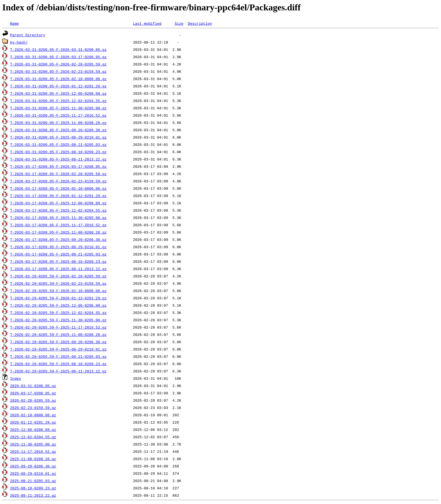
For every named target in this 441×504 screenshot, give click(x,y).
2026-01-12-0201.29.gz (33, 422)
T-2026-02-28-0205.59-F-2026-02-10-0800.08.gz (58, 291)
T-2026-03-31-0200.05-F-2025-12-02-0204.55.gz (58, 101)
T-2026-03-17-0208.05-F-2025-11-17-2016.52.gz (58, 225)
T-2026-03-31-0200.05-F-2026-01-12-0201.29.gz (58, 86)
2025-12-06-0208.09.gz (33, 430)
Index (16, 378)
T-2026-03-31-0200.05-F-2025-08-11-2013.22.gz (58, 159)
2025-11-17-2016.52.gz (33, 451)
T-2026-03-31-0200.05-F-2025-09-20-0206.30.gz (58, 130)
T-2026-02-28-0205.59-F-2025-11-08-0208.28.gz (58, 335)
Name (14, 23)
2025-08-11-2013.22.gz (33, 495)
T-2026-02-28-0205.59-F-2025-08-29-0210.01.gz (58, 349)
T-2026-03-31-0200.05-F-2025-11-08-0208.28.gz (58, 123)
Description (200, 23)
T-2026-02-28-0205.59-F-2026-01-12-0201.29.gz (58, 298)
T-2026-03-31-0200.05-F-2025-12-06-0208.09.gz (58, 93)
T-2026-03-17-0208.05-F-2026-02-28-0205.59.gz (58, 174)
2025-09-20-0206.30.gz (33, 466)
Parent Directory (28, 35)
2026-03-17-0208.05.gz (33, 393)
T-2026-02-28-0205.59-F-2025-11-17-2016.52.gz (58, 327)
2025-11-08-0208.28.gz (33, 459)
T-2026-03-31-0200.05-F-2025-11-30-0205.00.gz (58, 108)
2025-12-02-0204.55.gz (33, 437)
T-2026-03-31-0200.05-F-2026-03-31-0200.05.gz (58, 49)
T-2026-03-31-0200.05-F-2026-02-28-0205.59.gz (58, 64)
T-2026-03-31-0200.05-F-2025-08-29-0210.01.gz (58, 137)
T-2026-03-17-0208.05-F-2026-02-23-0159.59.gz (58, 181)
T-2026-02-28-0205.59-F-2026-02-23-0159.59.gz (58, 283)
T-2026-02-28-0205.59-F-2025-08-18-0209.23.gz (58, 364)
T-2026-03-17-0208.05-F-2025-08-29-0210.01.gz (58, 247)
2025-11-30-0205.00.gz (33, 444)
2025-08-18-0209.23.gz (33, 488)
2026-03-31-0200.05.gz (33, 386)
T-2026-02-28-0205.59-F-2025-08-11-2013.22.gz (58, 371)
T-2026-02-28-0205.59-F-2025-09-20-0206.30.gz (58, 342)
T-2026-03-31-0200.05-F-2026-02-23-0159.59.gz (58, 71)
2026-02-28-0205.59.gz (33, 400)
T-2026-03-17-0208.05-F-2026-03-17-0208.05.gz (58, 166)
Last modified (147, 23)
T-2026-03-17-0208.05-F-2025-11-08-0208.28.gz (58, 232)
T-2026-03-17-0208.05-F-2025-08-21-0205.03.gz (58, 254)
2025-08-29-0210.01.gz (33, 473)
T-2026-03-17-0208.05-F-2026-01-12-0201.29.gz (58, 196)
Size (179, 23)
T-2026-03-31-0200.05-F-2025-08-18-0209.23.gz (58, 152)
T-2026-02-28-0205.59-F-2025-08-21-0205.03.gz (58, 356)
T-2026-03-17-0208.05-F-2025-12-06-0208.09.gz (58, 203)
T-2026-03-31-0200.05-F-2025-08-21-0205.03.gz (58, 144)
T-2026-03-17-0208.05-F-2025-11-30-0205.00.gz (58, 218)
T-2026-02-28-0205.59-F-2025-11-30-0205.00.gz (58, 320)
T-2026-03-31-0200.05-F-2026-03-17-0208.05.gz (58, 57)
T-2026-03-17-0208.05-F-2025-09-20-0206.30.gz (58, 239)
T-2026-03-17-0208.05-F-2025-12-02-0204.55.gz (58, 210)
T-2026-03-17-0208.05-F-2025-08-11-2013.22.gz (58, 269)
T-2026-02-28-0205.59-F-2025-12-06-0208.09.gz (58, 305)
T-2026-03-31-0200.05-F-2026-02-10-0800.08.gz (58, 79)
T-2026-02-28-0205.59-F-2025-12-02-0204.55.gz (58, 313)
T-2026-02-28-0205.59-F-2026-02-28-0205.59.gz (58, 276)
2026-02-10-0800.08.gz (33, 415)
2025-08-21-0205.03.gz (33, 481)
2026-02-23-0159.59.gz (33, 408)
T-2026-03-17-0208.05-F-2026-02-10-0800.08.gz (58, 188)
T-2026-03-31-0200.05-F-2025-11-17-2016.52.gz (58, 115)
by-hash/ (19, 42)
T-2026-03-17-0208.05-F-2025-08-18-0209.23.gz (58, 261)
